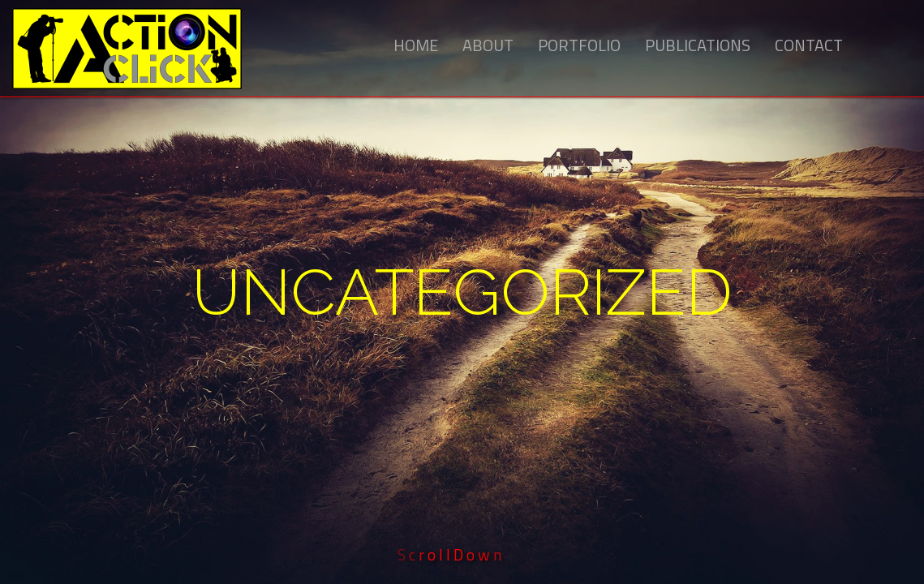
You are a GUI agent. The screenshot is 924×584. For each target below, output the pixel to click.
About (488, 45)
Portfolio (579, 45)
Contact (809, 45)
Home (416, 45)
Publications (698, 45)
